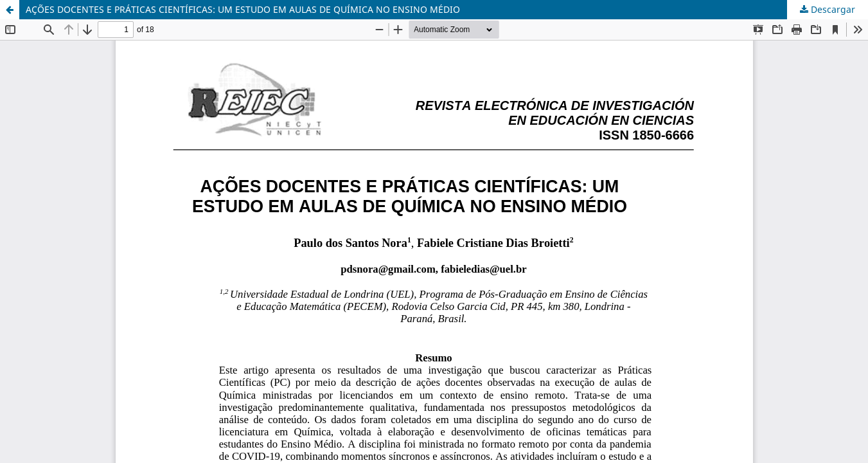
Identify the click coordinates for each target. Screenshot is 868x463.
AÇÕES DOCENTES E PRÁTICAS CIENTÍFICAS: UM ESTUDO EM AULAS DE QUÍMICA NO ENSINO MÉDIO (243, 9)
